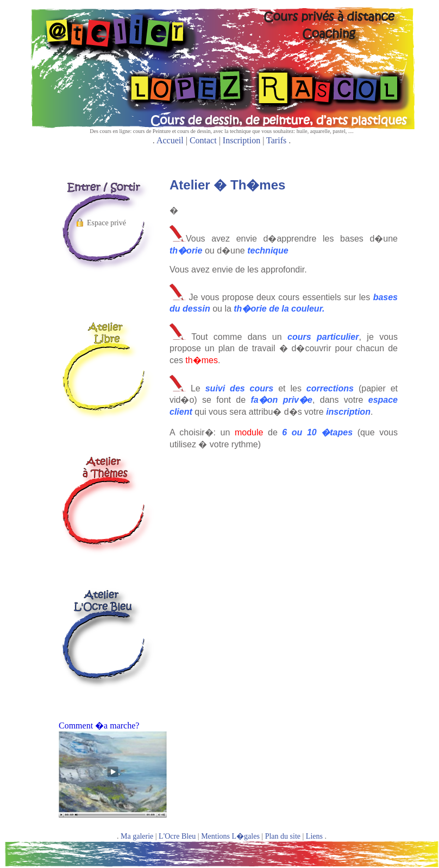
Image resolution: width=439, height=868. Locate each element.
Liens (314, 836)
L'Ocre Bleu (177, 836)
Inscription (242, 140)
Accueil (170, 140)
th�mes (202, 360)
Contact (203, 140)
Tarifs (276, 140)
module (251, 432)
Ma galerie (137, 836)
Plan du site (283, 836)
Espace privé (106, 223)
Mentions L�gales (230, 836)
